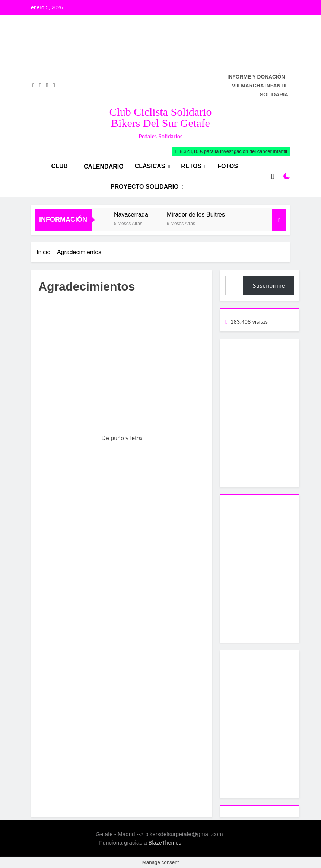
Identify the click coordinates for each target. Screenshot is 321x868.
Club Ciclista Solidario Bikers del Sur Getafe (161, 117)
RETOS (191, 166)
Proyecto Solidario (145, 187)
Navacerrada (131, 214)
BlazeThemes (165, 843)
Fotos (228, 166)
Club (60, 166)
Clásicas (150, 166)
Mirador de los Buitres (196, 214)
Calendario (104, 166)
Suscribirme (268, 285)
